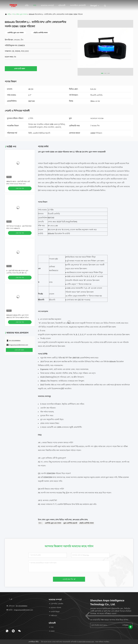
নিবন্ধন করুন (126, 625)
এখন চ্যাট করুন (21, 69)
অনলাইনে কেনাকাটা (78, 5)
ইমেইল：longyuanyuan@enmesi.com (20, 610)
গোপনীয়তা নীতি (34, 642)
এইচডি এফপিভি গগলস (86, 523)
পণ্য (35, 5)
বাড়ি (27, 5)
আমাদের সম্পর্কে (47, 5)
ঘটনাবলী (62, 5)
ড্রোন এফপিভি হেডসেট (70, 523)
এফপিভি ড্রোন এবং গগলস (53, 523)
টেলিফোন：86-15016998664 (17, 606)
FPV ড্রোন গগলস (22, 14)
